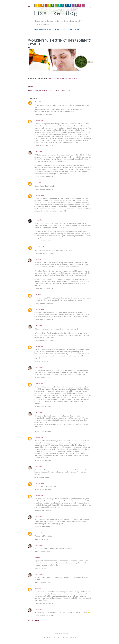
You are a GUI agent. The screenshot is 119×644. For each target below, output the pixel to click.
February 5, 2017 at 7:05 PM (43, 510)
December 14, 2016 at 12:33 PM (44, 340)
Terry (36, 588)
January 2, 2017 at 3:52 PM (42, 361)
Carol (36, 295)
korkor (37, 533)
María (36, 102)
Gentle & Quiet (39, 183)
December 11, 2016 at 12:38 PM (44, 253)
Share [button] (30, 90)
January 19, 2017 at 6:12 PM (43, 489)
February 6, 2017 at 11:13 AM (43, 527)
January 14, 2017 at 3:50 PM (43, 477)
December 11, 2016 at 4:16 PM (44, 289)
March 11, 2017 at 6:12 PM (42, 582)
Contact (70, 29)
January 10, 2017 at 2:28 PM (43, 407)
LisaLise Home (40, 29)
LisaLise (37, 152)
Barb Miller (38, 247)
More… (77, 29)
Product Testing (53, 90)
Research (63, 90)
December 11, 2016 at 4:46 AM (44, 241)
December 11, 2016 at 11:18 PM (44, 303)
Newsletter (60, 29)
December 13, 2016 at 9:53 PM (44, 320)
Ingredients (43, 90)
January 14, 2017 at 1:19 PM (43, 461)
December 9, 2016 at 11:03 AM (44, 146)
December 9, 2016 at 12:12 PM (44, 177)
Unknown (37, 120)
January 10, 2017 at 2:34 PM (43, 431)
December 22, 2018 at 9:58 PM (44, 603)
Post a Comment (34, 621)
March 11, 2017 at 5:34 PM (42, 568)
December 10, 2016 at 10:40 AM (44, 214)
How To (50, 29)
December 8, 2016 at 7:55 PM (43, 114)
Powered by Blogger (59, 634)
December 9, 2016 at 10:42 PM (44, 189)
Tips (68, 90)
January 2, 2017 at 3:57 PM (42, 378)
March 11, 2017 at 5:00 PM (42, 551)
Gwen (36, 220)
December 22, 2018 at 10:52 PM (44, 616)
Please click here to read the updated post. (63, 78)
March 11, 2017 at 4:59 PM (42, 539)
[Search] (90, 6)
